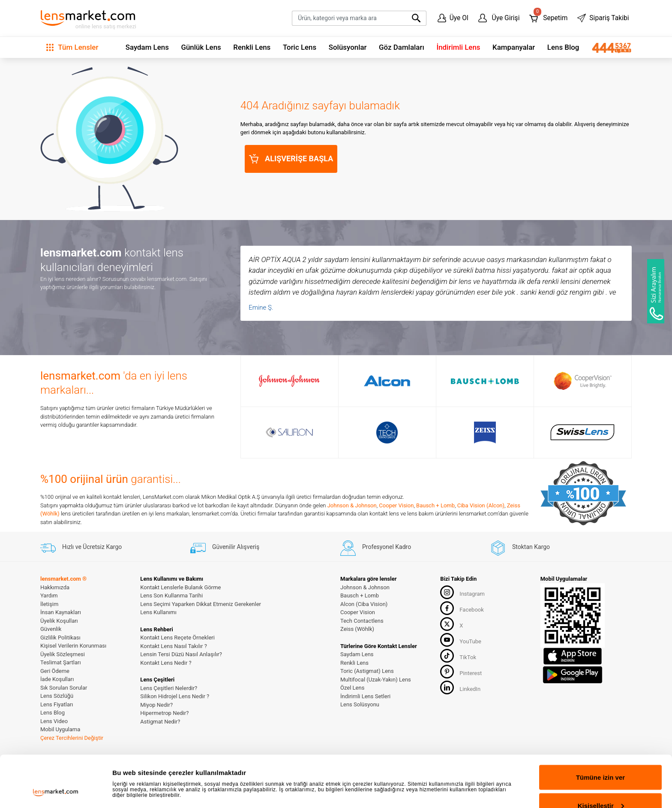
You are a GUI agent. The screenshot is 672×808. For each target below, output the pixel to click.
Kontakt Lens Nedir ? (166, 663)
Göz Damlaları (402, 47)
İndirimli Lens (458, 47)
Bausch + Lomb (435, 505)
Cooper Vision (396, 505)
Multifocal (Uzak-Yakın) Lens (376, 680)
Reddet (601, 785)
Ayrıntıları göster (138, 767)
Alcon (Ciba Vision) (364, 604)
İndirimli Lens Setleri (365, 696)
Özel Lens (352, 688)
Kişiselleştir (601, 757)
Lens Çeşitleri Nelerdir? (169, 688)
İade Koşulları (57, 679)
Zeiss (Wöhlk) (357, 629)
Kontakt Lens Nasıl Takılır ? (173, 646)
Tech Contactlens (362, 621)
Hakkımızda (55, 587)
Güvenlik (51, 629)
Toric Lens (300, 47)
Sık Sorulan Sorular (64, 688)
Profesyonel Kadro (376, 547)
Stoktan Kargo (520, 547)
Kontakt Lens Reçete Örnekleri (177, 638)
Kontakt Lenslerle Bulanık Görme (180, 587)
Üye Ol (453, 18)
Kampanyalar (514, 47)
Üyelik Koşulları (59, 621)
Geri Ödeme (55, 671)
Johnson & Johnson (352, 505)
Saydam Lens (147, 47)
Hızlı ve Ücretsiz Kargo (81, 547)
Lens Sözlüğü (57, 696)
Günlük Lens (201, 47)
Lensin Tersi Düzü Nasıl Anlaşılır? (181, 654)
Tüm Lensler (72, 47)
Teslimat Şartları (61, 662)
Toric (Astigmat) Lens (367, 671)
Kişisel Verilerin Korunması (73, 646)
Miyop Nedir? (156, 705)
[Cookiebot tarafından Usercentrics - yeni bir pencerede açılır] (55, 791)
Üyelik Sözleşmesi (63, 654)
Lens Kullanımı (158, 612)
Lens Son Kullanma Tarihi (171, 595)
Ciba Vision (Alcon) (481, 505)
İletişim (49, 604)
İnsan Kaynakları (61, 612)
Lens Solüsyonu (360, 704)
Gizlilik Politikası (60, 638)
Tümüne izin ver (600, 729)
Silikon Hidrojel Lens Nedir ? (175, 696)
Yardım (49, 595)
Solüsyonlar (348, 47)
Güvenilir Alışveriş (225, 547)
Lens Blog (563, 47)
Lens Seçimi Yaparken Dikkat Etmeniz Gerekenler (201, 604)
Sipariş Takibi (603, 18)
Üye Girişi (499, 18)
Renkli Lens (252, 47)
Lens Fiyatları (57, 704)
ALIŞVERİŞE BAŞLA (291, 159)
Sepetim (548, 16)
